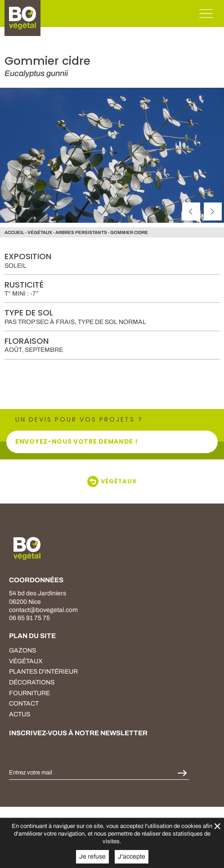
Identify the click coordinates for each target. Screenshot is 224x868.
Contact (24, 704)
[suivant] (213, 211)
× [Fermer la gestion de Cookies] (217, 826)
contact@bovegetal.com (43, 610)
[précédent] (191, 211)
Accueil (14, 232)
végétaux (40, 232)
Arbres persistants (81, 232)
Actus (20, 714)
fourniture (29, 693)
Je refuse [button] (92, 857)
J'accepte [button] (132, 857)
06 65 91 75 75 (29, 618)
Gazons (22, 650)
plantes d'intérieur (43, 672)
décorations (32, 682)
